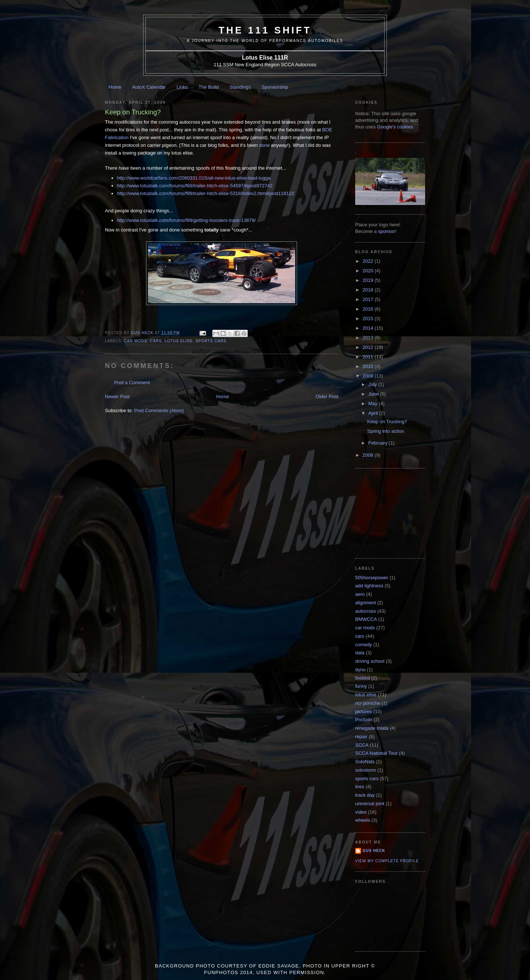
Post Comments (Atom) (159, 411)
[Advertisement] (392, 513)
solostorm (365, 770)
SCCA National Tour (376, 753)
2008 (369, 455)
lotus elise (179, 341)
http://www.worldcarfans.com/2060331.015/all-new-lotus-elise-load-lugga (194, 178)
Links (182, 87)
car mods (136, 341)
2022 (369, 261)
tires (360, 787)
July (373, 384)
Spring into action (385, 431)
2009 (369, 376)
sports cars (211, 341)
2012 (369, 347)
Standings (240, 87)
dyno (360, 670)
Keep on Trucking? (387, 422)
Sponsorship (275, 87)
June (374, 394)
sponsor (386, 231)
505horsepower (372, 578)
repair (361, 737)
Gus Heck (374, 851)
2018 (369, 290)
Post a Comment (132, 383)
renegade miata (372, 728)
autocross (365, 611)
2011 (369, 357)
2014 (369, 328)
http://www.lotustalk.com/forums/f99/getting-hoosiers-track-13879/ (186, 220)
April (374, 413)
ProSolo (364, 720)
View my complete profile (387, 861)
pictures (364, 712)
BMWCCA (366, 619)
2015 (369, 319)
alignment (365, 603)
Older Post (327, 397)
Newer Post (117, 397)
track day (365, 795)
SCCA (362, 745)
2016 (369, 309)
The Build (209, 87)
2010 (369, 366)
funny (361, 686)
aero (360, 594)
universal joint (370, 804)
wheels (363, 820)
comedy (364, 645)
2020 (369, 271)
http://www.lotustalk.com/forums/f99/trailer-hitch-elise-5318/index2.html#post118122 (206, 193)
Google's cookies (395, 127)
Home (115, 87)
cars (156, 341)
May (374, 404)
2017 (369, 299)
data (360, 653)
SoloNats (365, 762)
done (264, 145)
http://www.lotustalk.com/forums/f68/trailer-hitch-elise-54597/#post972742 (195, 186)
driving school (370, 661)
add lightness (369, 586)
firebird (363, 678)
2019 (369, 280)
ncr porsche (368, 703)
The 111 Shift (265, 30)
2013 (369, 338)
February (379, 443)
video (361, 812)
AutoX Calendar (149, 87)
